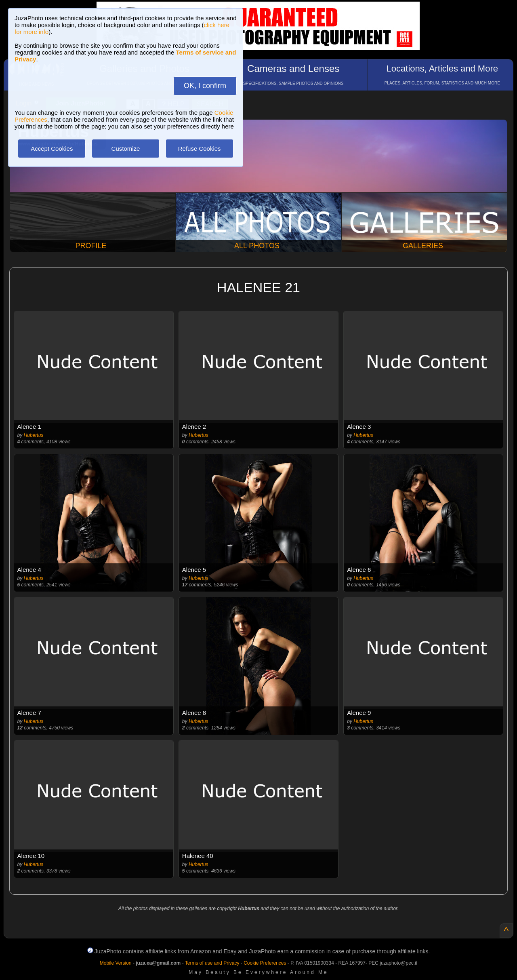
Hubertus (34, 435)
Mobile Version (116, 963)
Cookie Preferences (265, 963)
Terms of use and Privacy (212, 963)
